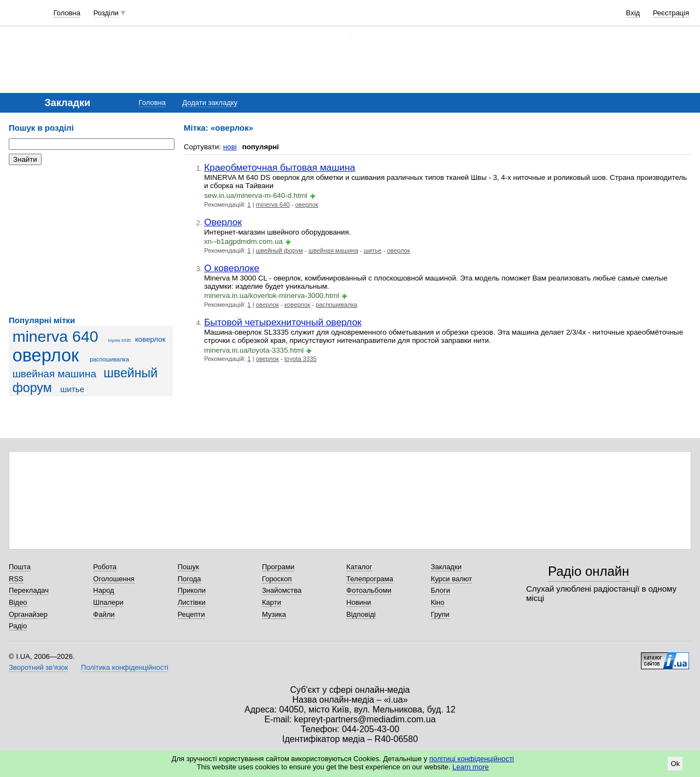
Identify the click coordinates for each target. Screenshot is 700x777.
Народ (103, 590)
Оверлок (223, 222)
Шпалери (108, 602)
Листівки (192, 602)
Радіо (18, 626)
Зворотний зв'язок (38, 667)
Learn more (470, 767)
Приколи (192, 590)
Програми (278, 567)
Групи (440, 614)
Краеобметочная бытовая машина (279, 167)
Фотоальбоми (369, 590)
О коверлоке (232, 268)
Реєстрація (671, 13)
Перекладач (29, 590)
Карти (272, 602)
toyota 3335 (120, 340)
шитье (72, 389)
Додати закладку (210, 103)
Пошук (188, 567)
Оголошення (114, 579)
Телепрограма (370, 579)
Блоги (441, 590)
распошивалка (109, 359)
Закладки (446, 567)
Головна (67, 13)
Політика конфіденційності (125, 667)
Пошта (20, 567)
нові (230, 147)
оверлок (46, 355)
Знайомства (282, 590)
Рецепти (191, 614)
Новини (358, 602)
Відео (18, 602)
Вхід (633, 13)
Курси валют (452, 579)
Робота (105, 567)
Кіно (438, 602)
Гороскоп (277, 579)
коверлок (150, 339)
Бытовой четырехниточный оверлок (283, 322)
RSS (16, 579)
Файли (104, 614)
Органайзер (28, 614)
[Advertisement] (91, 241)
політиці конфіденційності (472, 759)
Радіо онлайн (589, 571)
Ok (675, 764)
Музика (274, 614)
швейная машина (54, 374)
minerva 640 (56, 336)
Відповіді (361, 614)
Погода (189, 579)
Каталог (359, 567)
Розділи (106, 13)
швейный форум (279, 250)
